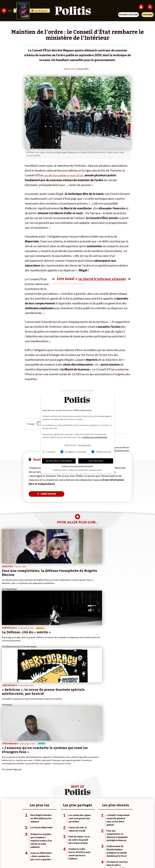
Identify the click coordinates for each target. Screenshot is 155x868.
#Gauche (107, 768)
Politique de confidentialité (99, 849)
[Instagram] (68, 859)
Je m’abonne (57, 768)
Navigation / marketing (73, 452)
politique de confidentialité (95, 437)
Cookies (131, 849)
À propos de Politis (60, 774)
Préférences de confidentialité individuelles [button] (77, 466)
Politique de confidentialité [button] (78, 470)
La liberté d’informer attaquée (98, 279)
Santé (29, 774)
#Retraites (108, 771)
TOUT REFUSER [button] (96, 461)
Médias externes (101, 452)
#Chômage (108, 774)
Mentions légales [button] (96, 470)
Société (5, 771)
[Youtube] (59, 859)
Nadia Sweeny (69, 69)
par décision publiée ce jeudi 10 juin (67, 175)
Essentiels (49, 452)
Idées (4, 774)
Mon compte (58, 777)
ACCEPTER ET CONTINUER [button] (59, 461)
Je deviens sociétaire (61, 766)
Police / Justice (32, 777)
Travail (29, 766)
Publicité (119, 849)
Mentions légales (37, 849)
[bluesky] (51, 859)
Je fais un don (58, 763)
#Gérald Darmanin (121, 450)
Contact (22, 849)
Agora (4, 763)
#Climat (106, 763)
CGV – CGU (78, 849)
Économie (30, 768)
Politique (5, 766)
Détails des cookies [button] (60, 470)
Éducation (30, 771)
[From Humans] (76, 859)
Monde (29, 763)
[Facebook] (42, 859)
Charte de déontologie (59, 849)
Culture (5, 777)
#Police (126, 447)
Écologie (5, 768)
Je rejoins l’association (62, 771)
